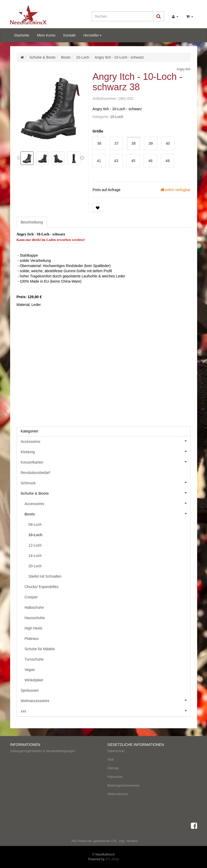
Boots (108, 514)
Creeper (31, 597)
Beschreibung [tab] (32, 222)
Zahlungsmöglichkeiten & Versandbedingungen (43, 751)
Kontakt (69, 35)
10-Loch (117, 117)
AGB (111, 760)
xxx (106, 711)
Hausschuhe (35, 618)
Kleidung (106, 451)
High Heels (34, 628)
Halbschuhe (34, 607)
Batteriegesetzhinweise (123, 786)
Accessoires (106, 441)
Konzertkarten (106, 462)
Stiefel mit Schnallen (45, 576)
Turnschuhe (34, 659)
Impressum (115, 777)
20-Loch (35, 566)
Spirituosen (30, 690)
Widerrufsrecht (118, 794)
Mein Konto (46, 35)
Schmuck (106, 482)
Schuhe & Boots (106, 493)
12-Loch (35, 545)
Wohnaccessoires (106, 700)
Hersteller (92, 35)
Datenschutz (116, 751)
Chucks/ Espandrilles (42, 587)
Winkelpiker (34, 680)
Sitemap (113, 768)
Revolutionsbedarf (35, 473)
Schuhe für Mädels (40, 649)
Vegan (30, 670)
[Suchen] (122, 16)
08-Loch (35, 524)
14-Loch (35, 556)
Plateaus (32, 639)
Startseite (22, 35)
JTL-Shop (112, 859)
